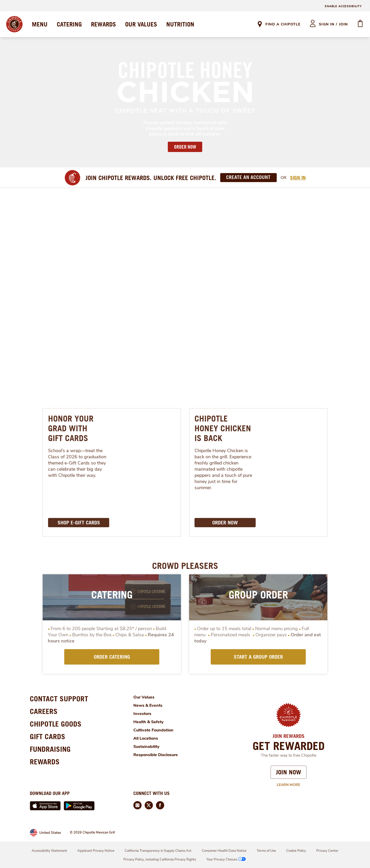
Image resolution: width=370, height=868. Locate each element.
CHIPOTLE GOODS (56, 724)
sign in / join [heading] (333, 24)
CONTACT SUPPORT (59, 699)
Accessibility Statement (49, 851)
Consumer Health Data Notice (224, 851)
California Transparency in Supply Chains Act (158, 851)
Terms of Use (266, 851)
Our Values (144, 697)
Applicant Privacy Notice (96, 851)
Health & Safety (149, 722)
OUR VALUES (141, 24)
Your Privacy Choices (226, 860)
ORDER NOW (185, 147)
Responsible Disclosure (156, 755)
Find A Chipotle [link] (283, 24)
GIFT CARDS (48, 736)
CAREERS (44, 711)
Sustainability (146, 747)
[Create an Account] (248, 178)
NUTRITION (180, 24)
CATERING (69, 24)
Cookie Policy (296, 851)
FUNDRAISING (50, 749)
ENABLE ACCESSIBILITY (343, 6)
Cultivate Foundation (153, 730)
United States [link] (50, 833)
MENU (40, 24)
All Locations (146, 738)
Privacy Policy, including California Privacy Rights (160, 860)
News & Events (148, 705)
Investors (142, 714)
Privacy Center (327, 851)
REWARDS (103, 24)
